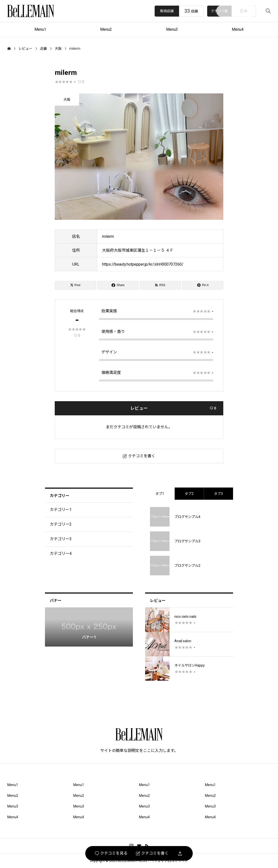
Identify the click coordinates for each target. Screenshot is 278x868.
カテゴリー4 (61, 554)
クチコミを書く (152, 853)
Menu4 (238, 29)
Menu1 (40, 29)
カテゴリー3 (61, 539)
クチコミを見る (111, 853)
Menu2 (106, 29)
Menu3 (172, 29)
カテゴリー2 (61, 524)
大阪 (67, 100)
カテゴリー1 (61, 510)
